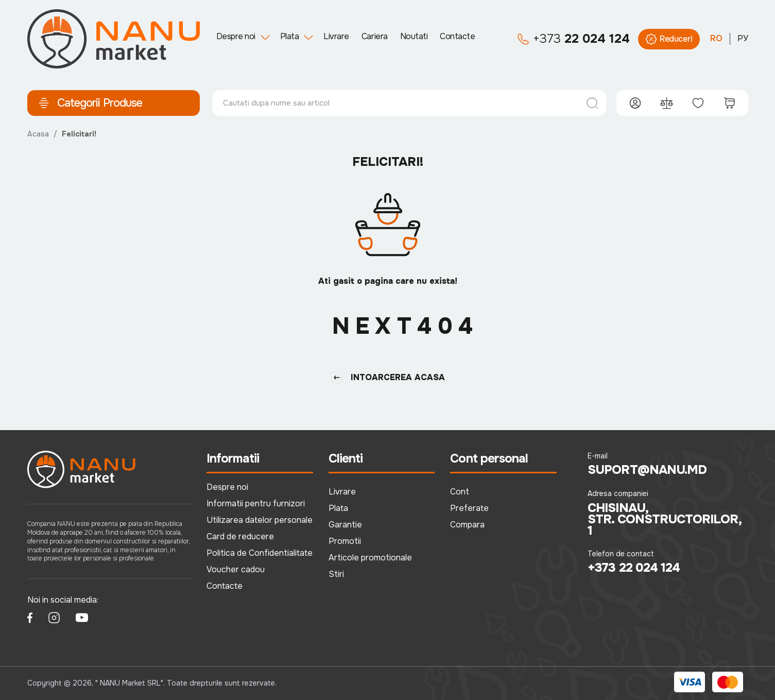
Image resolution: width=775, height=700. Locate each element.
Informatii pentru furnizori (256, 503)
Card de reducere (240, 536)
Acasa (38, 134)
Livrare (336, 36)
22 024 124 (573, 39)
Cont (460, 492)
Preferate (469, 508)
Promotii (345, 541)
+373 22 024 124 (634, 568)
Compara (467, 525)
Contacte (457, 36)
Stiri (336, 574)
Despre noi (236, 36)
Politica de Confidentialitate (260, 553)
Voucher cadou (236, 569)
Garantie (345, 525)
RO (716, 38)
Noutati (414, 36)
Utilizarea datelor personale (260, 520)
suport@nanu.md (647, 470)
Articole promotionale (370, 558)
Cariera (375, 36)
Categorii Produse (90, 103)
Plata (290, 36)
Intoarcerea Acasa (388, 378)
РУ (743, 38)
